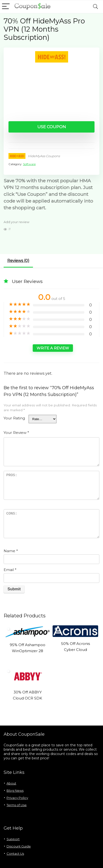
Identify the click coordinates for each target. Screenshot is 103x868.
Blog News (15, 790)
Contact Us (15, 854)
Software (29, 164)
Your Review (16, 433)
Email (10, 570)
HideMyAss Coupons (44, 156)
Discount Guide (19, 846)
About (11, 783)
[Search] (95, 7)
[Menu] (6, 7)
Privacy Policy (17, 798)
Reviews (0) (18, 261)
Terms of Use (17, 805)
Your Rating (14, 418)
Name (11, 551)
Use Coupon (52, 127)
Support (13, 839)
